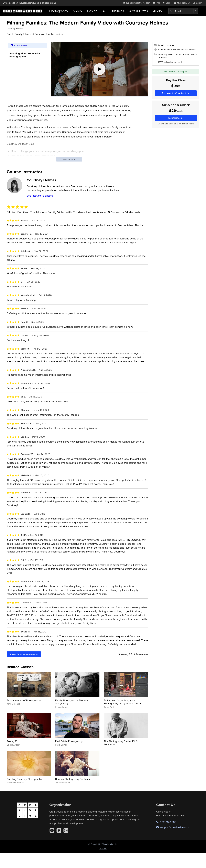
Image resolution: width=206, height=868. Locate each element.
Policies (103, 848)
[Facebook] (59, 830)
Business (117, 11)
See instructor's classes (40, 196)
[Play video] (99, 69)
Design (92, 11)
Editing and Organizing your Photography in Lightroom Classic (123, 702)
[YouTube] (52, 830)
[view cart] (167, 3)
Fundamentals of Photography (24, 700)
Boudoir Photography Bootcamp (73, 779)
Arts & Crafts (139, 11)
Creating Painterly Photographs (24, 779)
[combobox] (183, 11)
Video (78, 11)
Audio (157, 11)
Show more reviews (24, 654)
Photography (59, 11)
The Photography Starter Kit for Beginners (121, 743)
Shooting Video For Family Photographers (25, 55)
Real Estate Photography (69, 741)
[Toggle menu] (204, 11)
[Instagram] (66, 830)
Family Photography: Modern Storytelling (72, 702)
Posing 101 (13, 741)
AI (104, 11)
